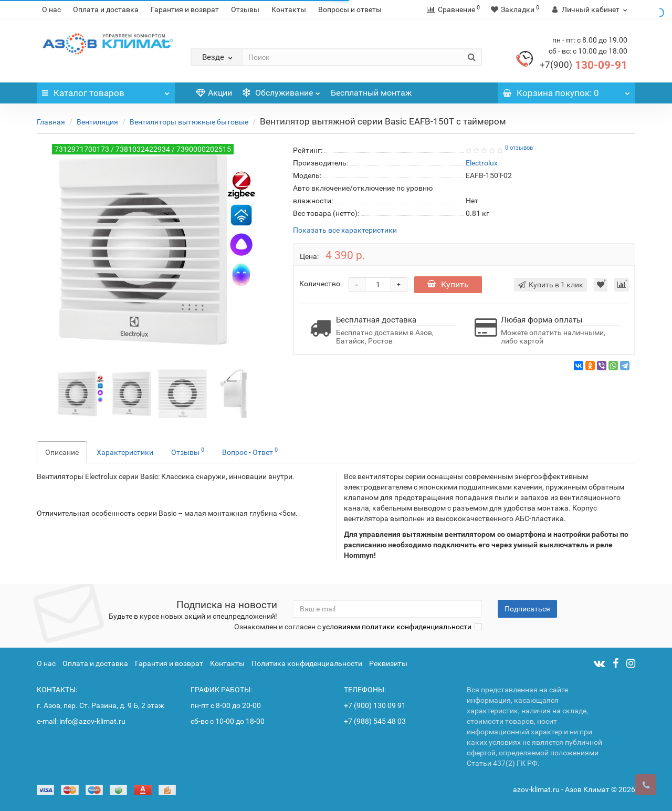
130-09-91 (584, 65)
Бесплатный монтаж (371, 93)
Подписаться (527, 609)
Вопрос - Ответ (250, 451)
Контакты (289, 9)
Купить (448, 284)
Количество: (321, 284)
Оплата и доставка (106, 9)
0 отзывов (519, 148)
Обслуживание (281, 90)
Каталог (106, 90)
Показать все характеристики (345, 230)
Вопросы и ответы (350, 9)
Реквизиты (388, 663)
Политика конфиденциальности (307, 663)
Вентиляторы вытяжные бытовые (189, 122)
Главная (51, 122)
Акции (214, 93)
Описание (62, 452)
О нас (51, 9)
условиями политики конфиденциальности (397, 627)
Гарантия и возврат (185, 9)
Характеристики (125, 452)
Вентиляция (97, 122)
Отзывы (245, 9)
